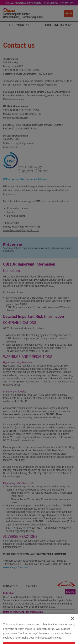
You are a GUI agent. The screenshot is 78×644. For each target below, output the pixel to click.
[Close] (72, 624)
